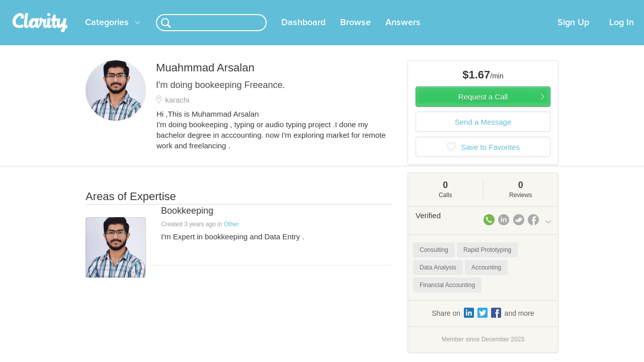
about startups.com (588, 7)
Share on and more (483, 325)
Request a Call (483, 109)
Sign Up (573, 35)
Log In (622, 35)
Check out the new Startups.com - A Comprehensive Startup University (443, 7)
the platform (70, 6)
